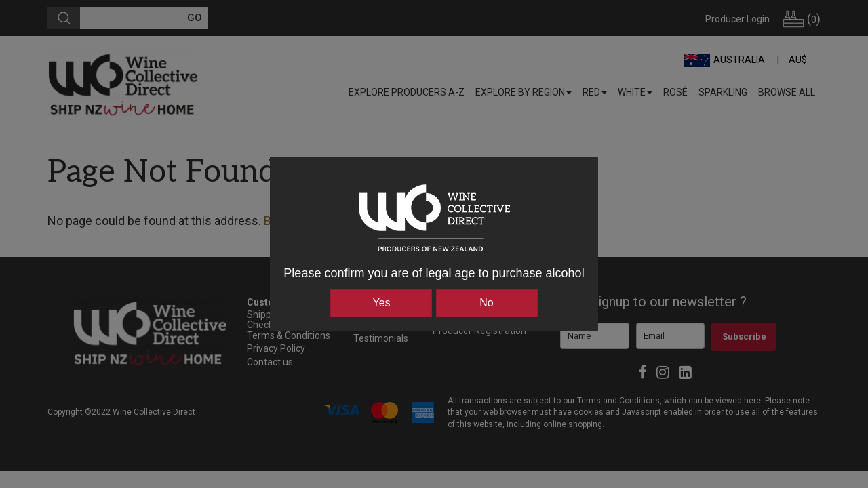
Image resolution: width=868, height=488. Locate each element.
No (486, 303)
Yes (381, 303)
